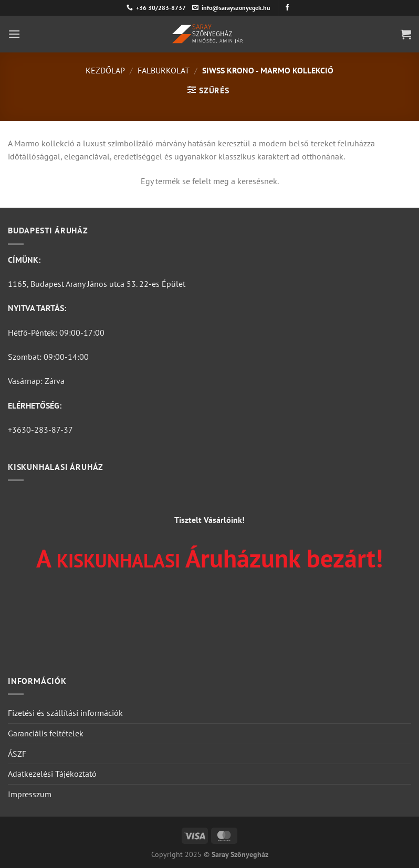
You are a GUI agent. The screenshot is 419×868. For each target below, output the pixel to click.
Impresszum (30, 794)
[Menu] (14, 34)
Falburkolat (164, 70)
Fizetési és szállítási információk (65, 713)
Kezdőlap (105, 70)
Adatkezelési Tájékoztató (52, 774)
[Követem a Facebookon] (287, 8)
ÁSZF (17, 754)
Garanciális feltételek (46, 733)
